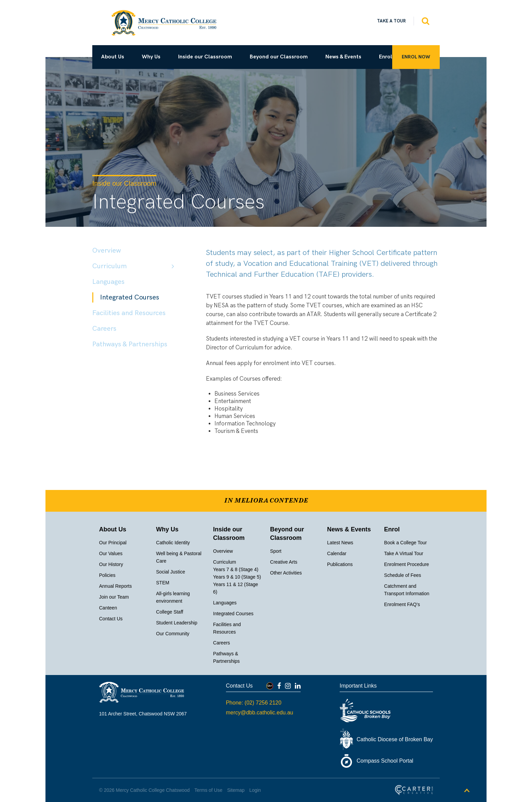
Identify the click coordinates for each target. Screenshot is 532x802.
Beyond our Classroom (279, 57)
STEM (163, 583)
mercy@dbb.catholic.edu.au (260, 713)
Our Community (173, 634)
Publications (340, 564)
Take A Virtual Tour (404, 553)
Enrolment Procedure (406, 564)
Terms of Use (208, 790)
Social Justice (171, 572)
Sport (276, 551)
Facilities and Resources (129, 313)
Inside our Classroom (205, 57)
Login (255, 790)
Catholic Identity (173, 543)
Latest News (340, 543)
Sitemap (236, 790)
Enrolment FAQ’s (402, 604)
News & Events (343, 57)
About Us (113, 57)
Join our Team (114, 597)
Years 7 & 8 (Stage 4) (236, 569)
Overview (107, 251)
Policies (107, 575)
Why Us (151, 57)
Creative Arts (284, 562)
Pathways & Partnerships (130, 344)
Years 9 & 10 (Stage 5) (237, 577)
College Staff (170, 612)
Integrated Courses (130, 297)
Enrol (386, 57)
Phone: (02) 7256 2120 (254, 703)
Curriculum (110, 266)
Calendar (337, 553)
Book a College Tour (405, 543)
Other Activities (286, 573)
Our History (111, 564)
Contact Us (111, 619)
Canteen (108, 608)
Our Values (111, 553)
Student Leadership (177, 623)
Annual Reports (116, 586)
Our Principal (113, 543)
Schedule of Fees (403, 575)
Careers (104, 329)
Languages (108, 282)
